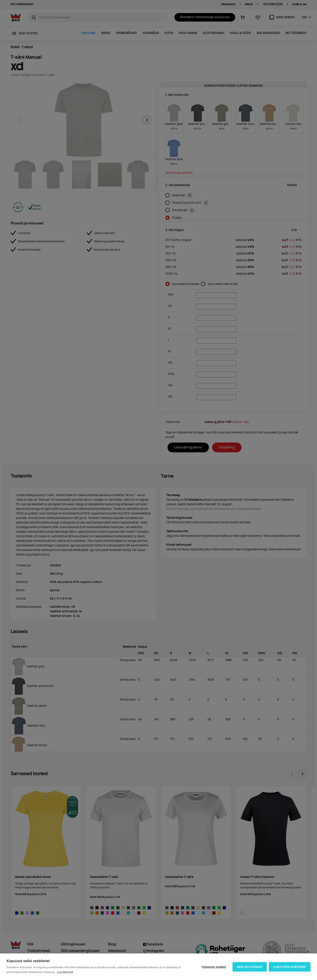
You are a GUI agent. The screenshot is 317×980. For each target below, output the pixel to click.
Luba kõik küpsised (290, 967)
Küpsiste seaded (214, 967)
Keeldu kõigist (250, 967)
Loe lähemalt (65, 972)
